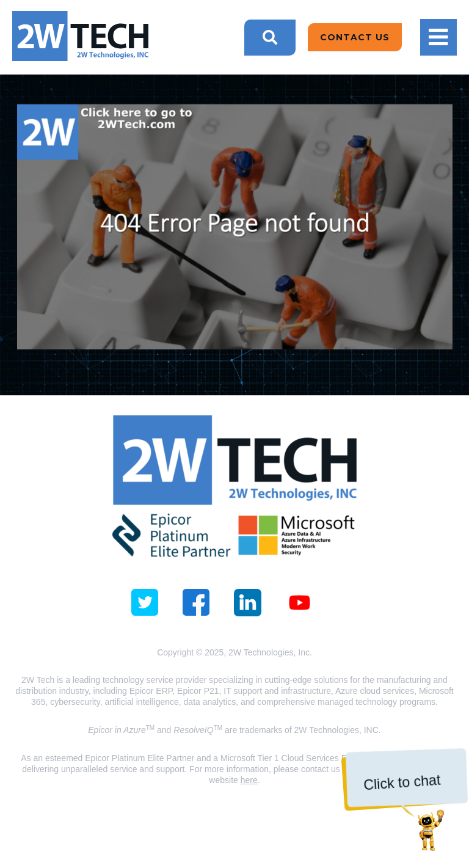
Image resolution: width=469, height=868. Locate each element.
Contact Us (355, 37)
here (249, 780)
